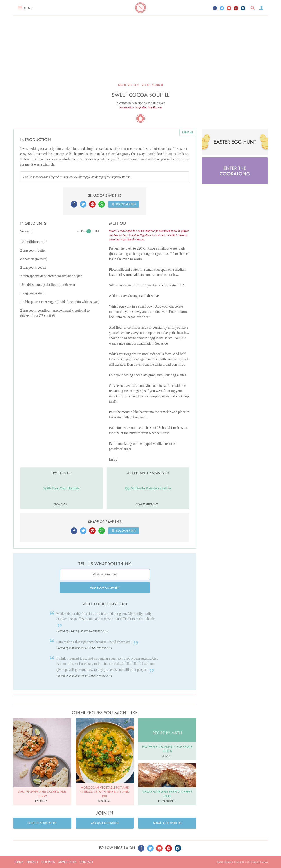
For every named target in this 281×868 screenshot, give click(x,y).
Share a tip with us (167, 823)
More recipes (128, 85)
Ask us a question (105, 823)
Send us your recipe (42, 823)
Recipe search (152, 85)
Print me (188, 132)
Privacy (32, 862)
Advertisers (67, 862)
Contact (86, 862)
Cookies (48, 862)
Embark (229, 862)
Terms (19, 862)
